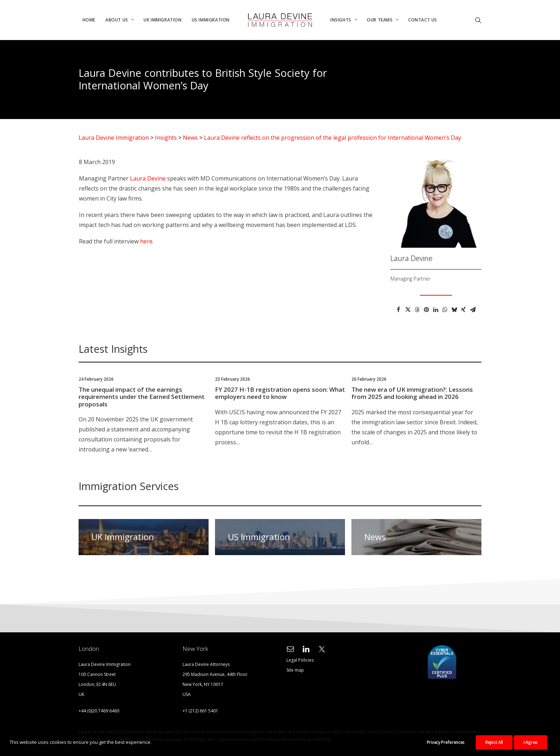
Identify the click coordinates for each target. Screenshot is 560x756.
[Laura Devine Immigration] (280, 20)
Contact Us (423, 20)
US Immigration (211, 20)
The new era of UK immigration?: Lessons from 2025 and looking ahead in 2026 (412, 393)
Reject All (494, 742)
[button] (478, 20)
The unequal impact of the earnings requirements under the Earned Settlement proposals (142, 397)
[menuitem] (89, 20)
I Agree (531, 742)
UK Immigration (162, 20)
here (146, 241)
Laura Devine (148, 178)
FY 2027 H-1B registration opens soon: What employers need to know (280, 393)
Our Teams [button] (382, 20)
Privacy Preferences (446, 742)
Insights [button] (344, 20)
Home (89, 20)
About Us (119, 20)
